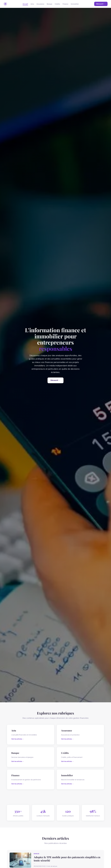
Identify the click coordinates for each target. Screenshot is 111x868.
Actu (32, 4)
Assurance (40, 4)
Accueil (25, 4)
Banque (49, 4)
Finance (65, 4)
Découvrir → (101, 4)
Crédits (57, 4)
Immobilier (75, 4)
